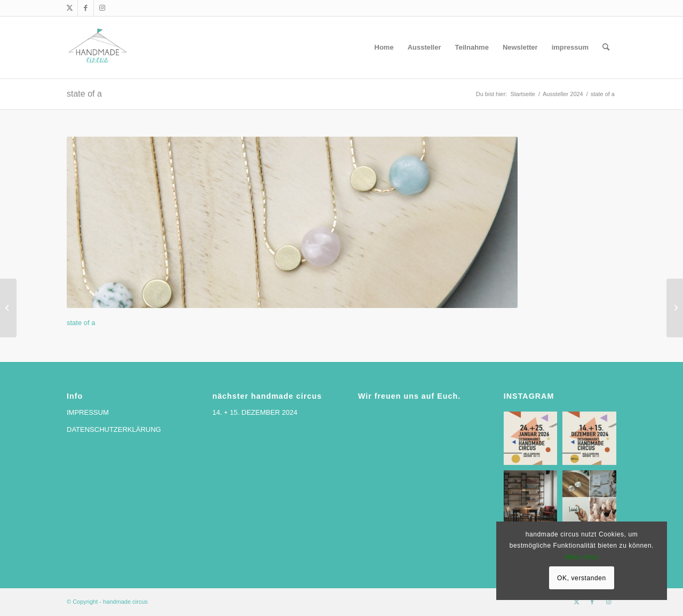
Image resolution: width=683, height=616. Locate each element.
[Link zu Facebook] (86, 8)
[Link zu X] (70, 8)
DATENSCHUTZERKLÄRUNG (114, 429)
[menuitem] (384, 48)
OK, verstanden (582, 578)
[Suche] (606, 48)
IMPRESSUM (88, 412)
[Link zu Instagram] (102, 8)
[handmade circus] (98, 48)
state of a (84, 94)
